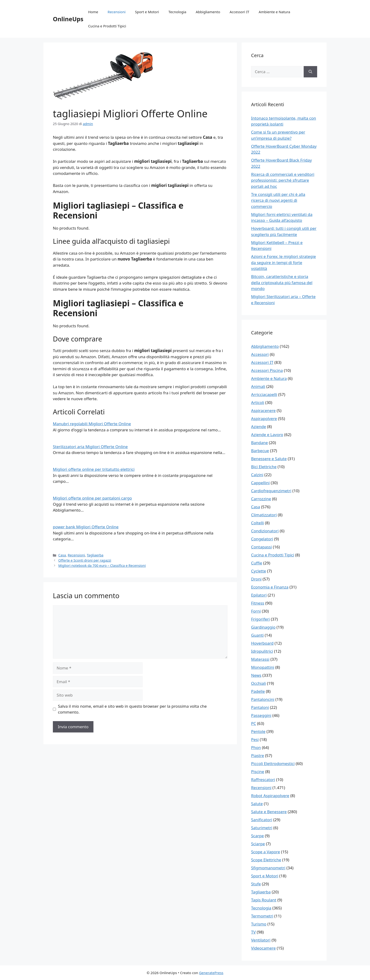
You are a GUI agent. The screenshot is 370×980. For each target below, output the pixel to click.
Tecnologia (177, 12)
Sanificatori (262, 820)
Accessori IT (239, 12)
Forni (256, 611)
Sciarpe (258, 844)
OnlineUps (68, 19)
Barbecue (260, 451)
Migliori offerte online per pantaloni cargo (92, 498)
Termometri (262, 916)
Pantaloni (260, 707)
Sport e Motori (147, 12)
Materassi (260, 659)
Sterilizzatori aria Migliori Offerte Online (90, 447)
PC (254, 723)
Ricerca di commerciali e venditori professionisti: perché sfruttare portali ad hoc (283, 180)
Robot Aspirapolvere (270, 796)
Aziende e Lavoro (267, 435)
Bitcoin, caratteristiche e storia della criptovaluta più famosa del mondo (282, 282)
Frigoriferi (260, 619)
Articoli (258, 402)
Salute (257, 804)
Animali (258, 386)
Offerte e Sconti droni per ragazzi (85, 560)
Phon (256, 747)
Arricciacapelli (264, 394)
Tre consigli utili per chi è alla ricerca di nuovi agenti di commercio (278, 200)
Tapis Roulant (264, 900)
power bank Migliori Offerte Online (86, 527)
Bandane (259, 443)
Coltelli (257, 523)
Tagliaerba (95, 555)
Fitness (258, 603)
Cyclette (259, 571)
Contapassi (261, 547)
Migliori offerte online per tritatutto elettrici (94, 469)
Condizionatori (265, 531)
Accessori (260, 354)
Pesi (255, 739)
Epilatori (259, 595)
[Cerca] (310, 72)
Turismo (259, 924)
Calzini (257, 475)
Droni (256, 579)
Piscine (258, 772)
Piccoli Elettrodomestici (273, 763)
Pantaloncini (263, 699)
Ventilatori (261, 940)
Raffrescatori (263, 780)
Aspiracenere (263, 410)
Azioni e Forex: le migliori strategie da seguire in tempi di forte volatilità (284, 262)
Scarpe (257, 836)
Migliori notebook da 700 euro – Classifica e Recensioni (102, 566)
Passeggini (261, 715)
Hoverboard (262, 643)
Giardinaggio (263, 627)
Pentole (258, 731)
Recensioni (117, 12)
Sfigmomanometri (268, 868)
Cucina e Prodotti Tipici (107, 26)
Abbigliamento (208, 12)
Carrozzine (261, 499)
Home (93, 12)
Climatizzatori (264, 515)
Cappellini (260, 483)
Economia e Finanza (270, 587)
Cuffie (257, 563)
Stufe (256, 884)
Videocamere (263, 948)
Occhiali (259, 683)
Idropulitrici (262, 651)
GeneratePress (211, 973)
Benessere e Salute (269, 459)
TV (253, 932)
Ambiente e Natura (274, 12)
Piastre (258, 755)
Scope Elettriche (266, 860)
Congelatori (262, 539)
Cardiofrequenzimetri (271, 491)
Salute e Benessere (269, 812)
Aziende (259, 427)
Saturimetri (262, 828)
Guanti (257, 635)
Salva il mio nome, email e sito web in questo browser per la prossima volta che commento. (132, 709)
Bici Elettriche (264, 467)
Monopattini (263, 667)
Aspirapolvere (264, 418)
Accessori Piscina (267, 370)
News (256, 675)
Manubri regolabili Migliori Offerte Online (92, 424)
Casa (62, 555)
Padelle (258, 691)
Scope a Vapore (266, 852)
